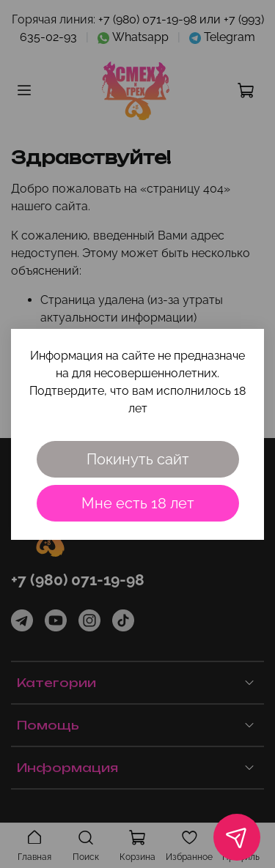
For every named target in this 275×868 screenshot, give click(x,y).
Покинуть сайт (138, 459)
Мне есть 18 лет (138, 503)
